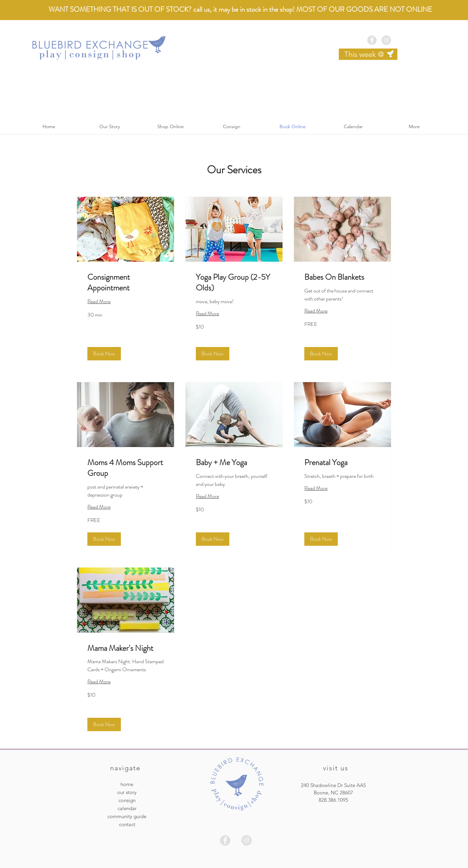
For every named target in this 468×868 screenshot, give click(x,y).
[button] (104, 354)
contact (127, 824)
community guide (127, 816)
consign (127, 800)
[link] (126, 283)
